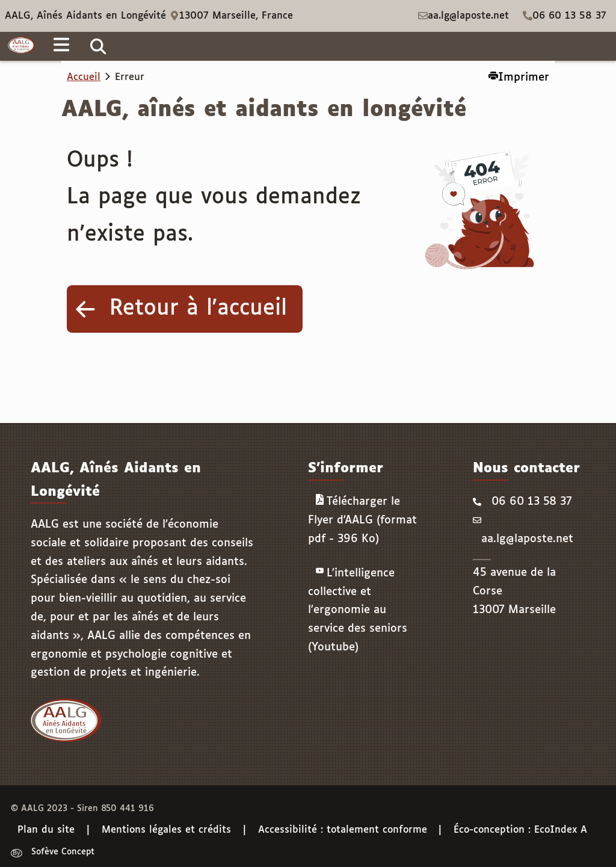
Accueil (84, 77)
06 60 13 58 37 (569, 16)
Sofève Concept (63, 853)
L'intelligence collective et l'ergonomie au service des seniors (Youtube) (358, 609)
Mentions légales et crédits (166, 830)
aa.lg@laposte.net (468, 16)
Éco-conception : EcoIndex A (520, 830)
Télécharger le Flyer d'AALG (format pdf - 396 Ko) (362, 519)
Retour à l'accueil (198, 309)
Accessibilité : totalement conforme (343, 830)
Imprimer (519, 77)
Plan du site (46, 830)
